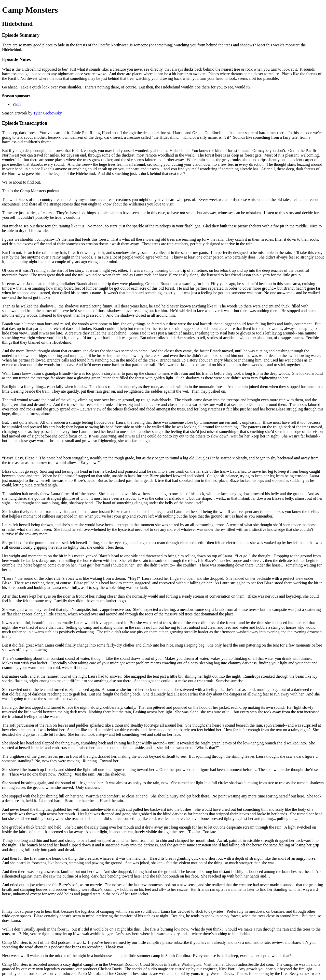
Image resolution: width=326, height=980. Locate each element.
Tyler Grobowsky (47, 113)
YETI (17, 104)
